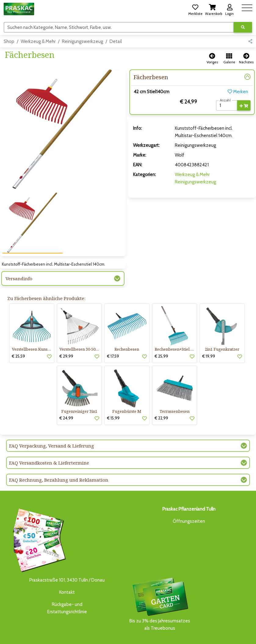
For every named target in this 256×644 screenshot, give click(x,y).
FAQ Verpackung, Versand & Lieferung (52, 424)
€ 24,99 (66, 396)
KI (106, 640)
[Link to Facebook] (234, 635)
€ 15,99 (113, 396)
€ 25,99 (161, 334)
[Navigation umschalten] (247, 7)
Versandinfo (19, 257)
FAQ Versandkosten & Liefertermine (49, 441)
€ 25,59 (18, 334)
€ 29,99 (66, 334)
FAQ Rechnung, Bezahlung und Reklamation (59, 458)
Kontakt (67, 571)
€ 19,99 (209, 334)
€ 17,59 (113, 334)
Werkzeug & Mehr (38, 41)
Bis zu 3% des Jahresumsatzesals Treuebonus (160, 582)
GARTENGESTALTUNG (169, 634)
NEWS (142, 634)
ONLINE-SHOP (119, 634)
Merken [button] (238, 92)
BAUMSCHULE (58, 634)
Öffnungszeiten (189, 500)
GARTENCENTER (87, 634)
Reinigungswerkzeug (83, 41)
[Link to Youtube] (247, 635)
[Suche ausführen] (243, 27)
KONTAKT (93, 640)
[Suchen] (119, 27)
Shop (9, 41)
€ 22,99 (161, 396)
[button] (195, 9)
